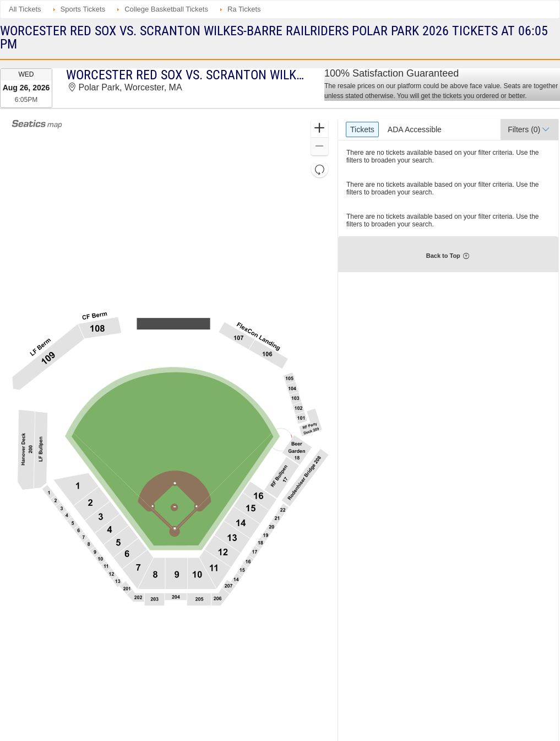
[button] (320, 129)
